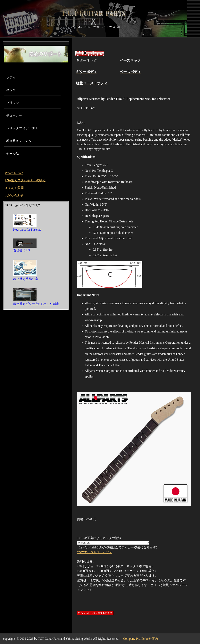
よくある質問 (14, 188)
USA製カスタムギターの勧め (25, 180)
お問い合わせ (14, 196)
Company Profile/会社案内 (140, 639)
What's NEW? (14, 173)
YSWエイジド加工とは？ (95, 552)
